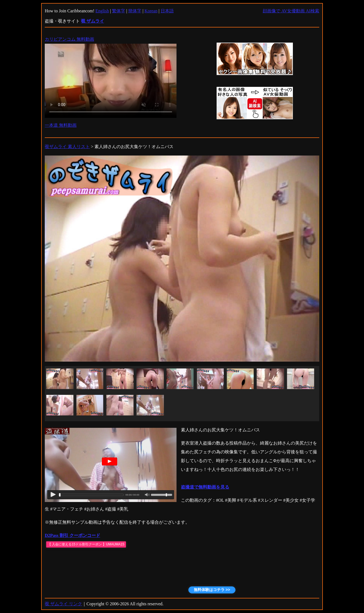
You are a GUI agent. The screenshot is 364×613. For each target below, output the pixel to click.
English (102, 11)
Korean (151, 11)
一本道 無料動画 (61, 125)
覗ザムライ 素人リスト (67, 147)
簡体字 (135, 11)
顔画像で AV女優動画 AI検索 (291, 11)
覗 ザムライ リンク (63, 604)
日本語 (167, 11)
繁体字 (119, 11)
